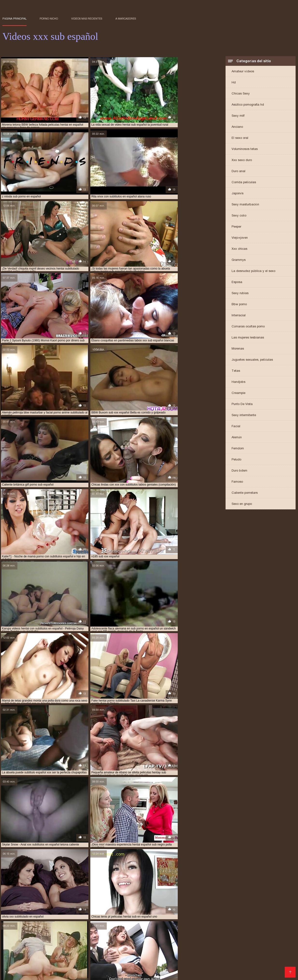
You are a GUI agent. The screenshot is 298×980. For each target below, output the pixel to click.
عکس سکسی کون (28, 974)
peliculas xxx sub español (67, 958)
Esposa (237, 282)
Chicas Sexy (241, 94)
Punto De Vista (242, 404)
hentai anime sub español (201, 947)
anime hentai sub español (80, 945)
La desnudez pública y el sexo (253, 271)
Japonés (238, 194)
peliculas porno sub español (24, 958)
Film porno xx (250, 971)
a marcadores (126, 19)
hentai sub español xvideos (127, 953)
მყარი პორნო (177, 971)
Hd (234, 83)
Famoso (237, 482)
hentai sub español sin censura (41, 953)
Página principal (14, 19)
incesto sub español (177, 955)
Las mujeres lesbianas (248, 338)
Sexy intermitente (244, 416)
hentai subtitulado (240, 953)
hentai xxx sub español (77, 955)
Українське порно (16, 971)
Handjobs (238, 382)
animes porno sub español (49, 947)
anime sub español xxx (259, 945)
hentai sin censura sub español (127, 950)
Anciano (237, 127)
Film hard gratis (130, 971)
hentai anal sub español (160, 947)
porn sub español (103, 958)
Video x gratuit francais (73, 971)
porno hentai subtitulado (111, 960)
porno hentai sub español (69, 960)
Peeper (236, 227)
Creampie (238, 393)
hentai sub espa (252, 950)
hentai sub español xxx (168, 953)
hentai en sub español (239, 947)
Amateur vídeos (243, 72)
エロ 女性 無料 (228, 971)
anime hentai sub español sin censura (130, 945)
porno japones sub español (252, 960)
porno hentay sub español (208, 960)
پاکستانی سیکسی (104, 971)
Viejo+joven (240, 238)
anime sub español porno (221, 945)
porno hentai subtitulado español (160, 960)
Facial (236, 427)
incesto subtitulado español (267, 955)
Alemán (237, 438)
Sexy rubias (240, 294)
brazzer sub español (88, 947)
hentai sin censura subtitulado (177, 950)
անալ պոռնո (155, 971)
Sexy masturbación (245, 205)
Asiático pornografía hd (248, 105)
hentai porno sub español (81, 950)
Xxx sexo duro (242, 160)
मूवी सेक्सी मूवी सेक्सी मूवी (202, 971)
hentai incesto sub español (39, 950)
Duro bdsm (239, 471)
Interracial (239, 316)
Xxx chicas (239, 249)
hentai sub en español (220, 950)
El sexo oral (240, 138)
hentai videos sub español (37, 955)
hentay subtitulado (143, 955)
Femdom (238, 449)
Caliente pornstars (245, 493)
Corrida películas (244, 183)
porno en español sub (248, 958)
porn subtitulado (133, 958)
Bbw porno (239, 305)
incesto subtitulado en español (218, 955)
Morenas (238, 349)
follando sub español (123, 947)
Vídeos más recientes (87, 19)
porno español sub (32, 960)
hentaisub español (111, 955)
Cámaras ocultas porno (248, 327)
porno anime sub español (168, 958)
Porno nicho (49, 19)
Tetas (236, 371)
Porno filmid (42, 971)
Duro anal (238, 172)
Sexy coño (239, 216)
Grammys (239, 260)
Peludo (236, 460)
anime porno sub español (180, 945)
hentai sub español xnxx (86, 953)
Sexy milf (238, 116)
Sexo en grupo (242, 504)
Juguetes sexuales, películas (252, 360)
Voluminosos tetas (245, 149)
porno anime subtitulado (209, 958)
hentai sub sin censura (205, 953)
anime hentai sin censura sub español (30, 945)
